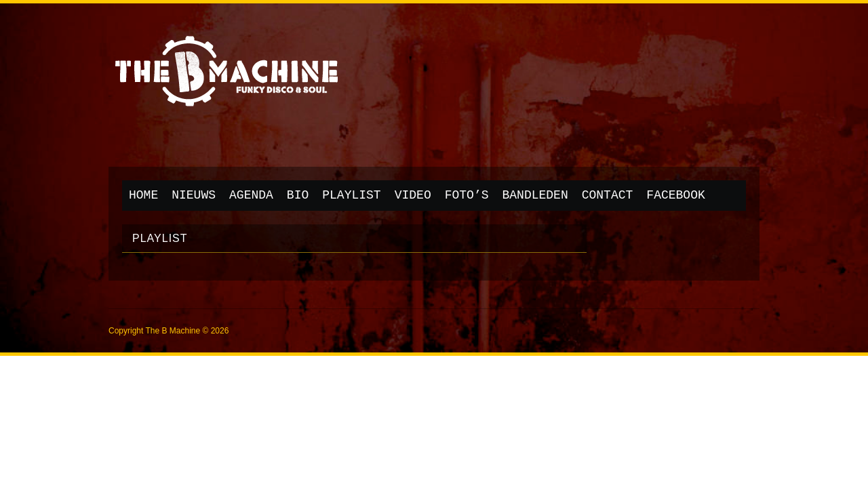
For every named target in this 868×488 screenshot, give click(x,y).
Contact (608, 195)
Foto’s (467, 195)
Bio (298, 195)
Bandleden (535, 195)
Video (413, 195)
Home (143, 195)
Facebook (675, 195)
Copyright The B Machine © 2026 (169, 331)
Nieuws (194, 195)
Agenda (251, 195)
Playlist (351, 195)
